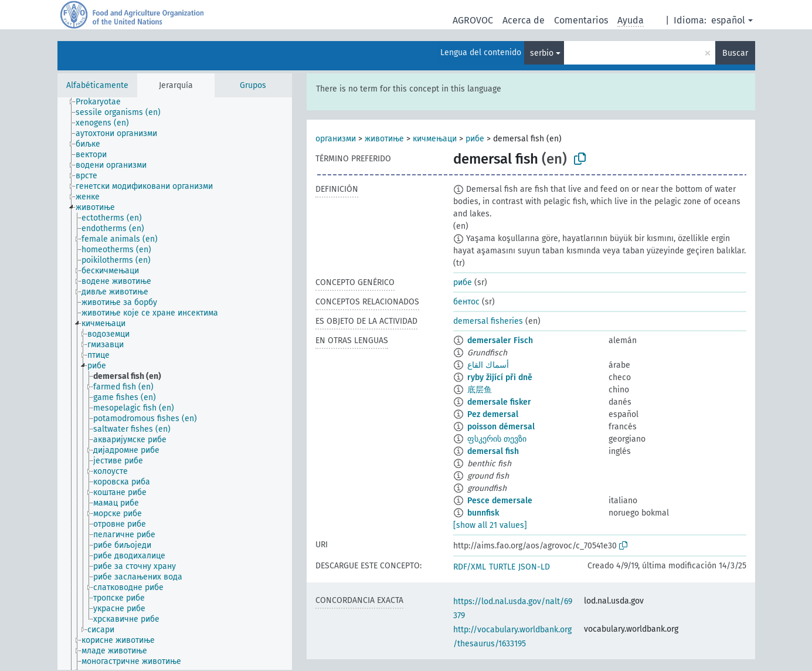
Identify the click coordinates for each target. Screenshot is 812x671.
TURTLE (502, 567)
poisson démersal (501, 427)
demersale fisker (499, 402)
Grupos (253, 85)
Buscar (735, 53)
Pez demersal (493, 414)
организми (336, 139)
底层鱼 (480, 390)
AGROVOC (473, 20)
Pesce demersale (500, 501)
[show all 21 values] (490, 525)
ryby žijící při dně (500, 377)
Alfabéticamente (97, 85)
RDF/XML (470, 567)
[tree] (175, 384)
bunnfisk (483, 513)
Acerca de (524, 20)
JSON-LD (534, 567)
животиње (384, 139)
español (728, 20)
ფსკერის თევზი (497, 439)
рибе (475, 139)
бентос (466, 302)
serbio (542, 53)
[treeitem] (103, 102)
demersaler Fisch (500, 340)
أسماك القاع (488, 365)
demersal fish (493, 451)
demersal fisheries (488, 321)
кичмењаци (435, 139)
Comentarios (581, 20)
